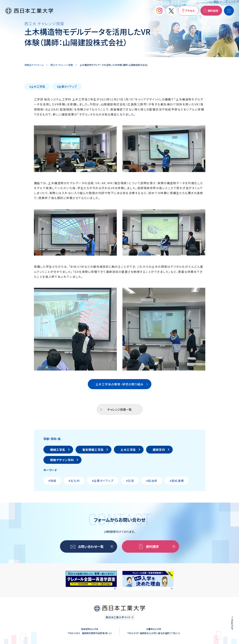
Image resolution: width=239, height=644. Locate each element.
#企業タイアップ (103, 481)
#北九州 (74, 481)
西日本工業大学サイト (118, 617)
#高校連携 (177, 481)
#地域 (52, 481)
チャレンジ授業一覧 (119, 409)
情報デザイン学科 (62, 460)
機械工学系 (58, 450)
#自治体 (152, 481)
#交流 (130, 481)
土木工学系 (128, 450)
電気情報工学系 (93, 450)
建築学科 (159, 450)
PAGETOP (232, 624)
